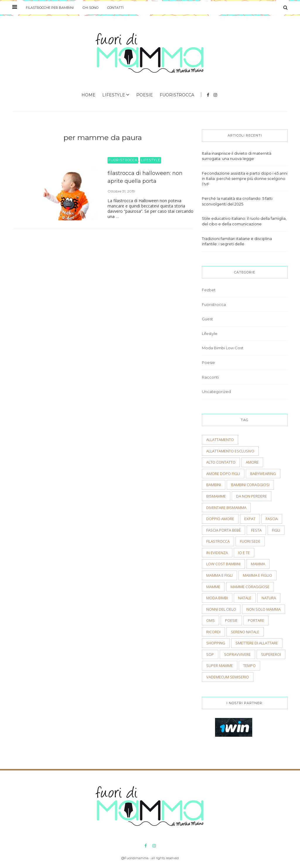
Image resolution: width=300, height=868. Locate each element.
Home (88, 95)
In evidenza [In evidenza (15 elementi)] (217, 553)
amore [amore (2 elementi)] (252, 462)
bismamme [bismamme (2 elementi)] (216, 496)
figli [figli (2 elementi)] (276, 530)
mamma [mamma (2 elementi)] (258, 564)
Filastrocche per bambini (50, 8)
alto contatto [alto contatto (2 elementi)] (221, 462)
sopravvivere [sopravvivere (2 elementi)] (237, 654)
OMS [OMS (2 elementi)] (210, 620)
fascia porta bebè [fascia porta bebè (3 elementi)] (224, 530)
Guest (207, 319)
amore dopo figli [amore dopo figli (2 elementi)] (223, 474)
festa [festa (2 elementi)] (256, 530)
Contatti (115, 8)
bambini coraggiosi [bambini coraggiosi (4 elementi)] (250, 485)
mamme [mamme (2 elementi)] (213, 587)
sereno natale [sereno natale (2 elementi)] (245, 632)
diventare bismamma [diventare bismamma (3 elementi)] (226, 508)
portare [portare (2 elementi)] (256, 620)
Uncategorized (216, 392)
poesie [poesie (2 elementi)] (231, 620)
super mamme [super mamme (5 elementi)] (220, 666)
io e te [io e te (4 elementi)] (244, 553)
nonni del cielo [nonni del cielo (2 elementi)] (221, 609)
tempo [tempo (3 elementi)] (249, 666)
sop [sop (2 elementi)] (210, 654)
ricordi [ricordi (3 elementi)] (213, 632)
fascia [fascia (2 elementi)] (272, 519)
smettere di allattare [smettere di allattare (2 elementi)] (257, 643)
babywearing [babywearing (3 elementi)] (263, 474)
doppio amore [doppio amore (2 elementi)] (220, 519)
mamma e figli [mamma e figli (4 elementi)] (219, 575)
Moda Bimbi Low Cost (223, 348)
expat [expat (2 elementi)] (250, 519)
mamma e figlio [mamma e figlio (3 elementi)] (258, 575)
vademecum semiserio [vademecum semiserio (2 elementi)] (228, 677)
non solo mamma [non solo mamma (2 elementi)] (264, 609)
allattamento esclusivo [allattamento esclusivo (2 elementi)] (230, 451)
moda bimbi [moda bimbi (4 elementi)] (217, 598)
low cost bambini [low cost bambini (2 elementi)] (223, 564)
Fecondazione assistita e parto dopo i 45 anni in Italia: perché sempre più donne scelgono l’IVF (245, 179)
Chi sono (91, 8)
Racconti (210, 377)
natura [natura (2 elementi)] (269, 598)
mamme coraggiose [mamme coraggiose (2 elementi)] (250, 587)
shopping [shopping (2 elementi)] (216, 643)
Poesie (145, 95)
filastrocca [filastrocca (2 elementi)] (218, 541)
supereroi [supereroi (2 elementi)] (271, 654)
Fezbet (209, 290)
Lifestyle (114, 95)
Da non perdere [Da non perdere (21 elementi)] (252, 496)
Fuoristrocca (177, 95)
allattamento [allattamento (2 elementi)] (220, 440)
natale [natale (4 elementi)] (245, 598)
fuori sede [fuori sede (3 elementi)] (250, 541)
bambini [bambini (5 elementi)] (214, 485)
